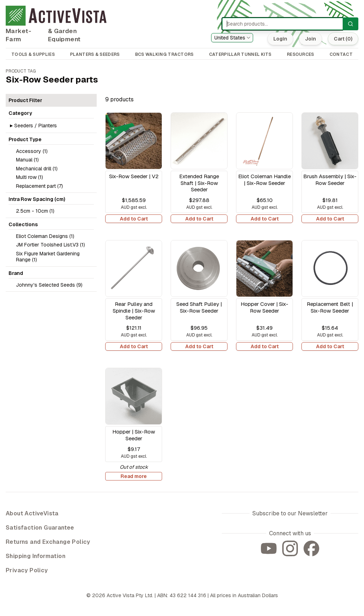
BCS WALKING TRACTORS (164, 54)
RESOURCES (301, 54)
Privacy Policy (27, 570)
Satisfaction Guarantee (40, 528)
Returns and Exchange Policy (48, 542)
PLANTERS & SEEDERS (95, 54)
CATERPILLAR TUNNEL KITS (240, 54)
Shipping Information (36, 556)
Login (280, 39)
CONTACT (341, 54)
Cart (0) (343, 39)
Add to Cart (134, 219)
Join (311, 39)
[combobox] (232, 38)
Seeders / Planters (36, 126)
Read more (134, 476)
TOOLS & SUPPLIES (33, 54)
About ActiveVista (32, 513)
